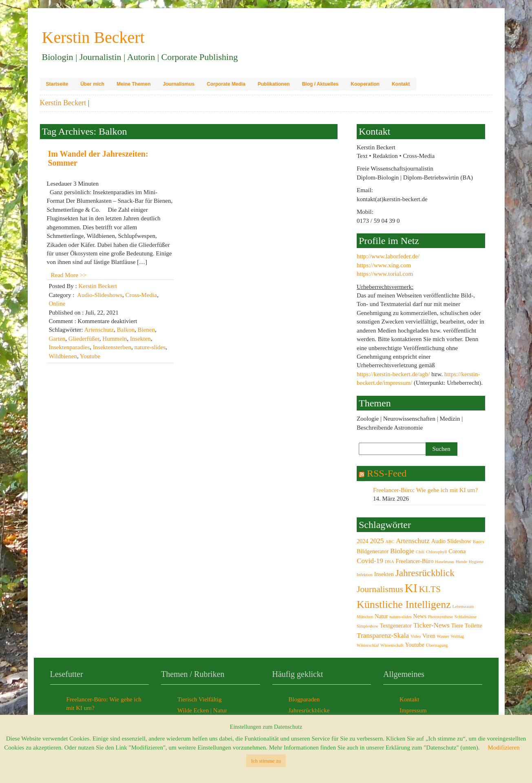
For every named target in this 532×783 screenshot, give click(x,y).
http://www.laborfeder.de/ (388, 256)
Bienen (146, 330)
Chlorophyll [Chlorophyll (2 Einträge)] (437, 552)
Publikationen (274, 84)
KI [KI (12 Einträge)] (411, 588)
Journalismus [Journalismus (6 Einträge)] (380, 589)
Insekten (140, 339)
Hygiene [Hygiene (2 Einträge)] (476, 562)
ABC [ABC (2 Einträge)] (390, 542)
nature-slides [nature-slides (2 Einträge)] (400, 617)
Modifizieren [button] (503, 748)
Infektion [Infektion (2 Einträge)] (365, 575)
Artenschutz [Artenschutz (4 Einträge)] (413, 541)
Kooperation (365, 84)
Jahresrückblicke (309, 710)
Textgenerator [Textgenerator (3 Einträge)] (396, 626)
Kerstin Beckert (63, 103)
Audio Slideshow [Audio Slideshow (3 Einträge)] (451, 541)
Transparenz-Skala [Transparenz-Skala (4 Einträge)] (383, 635)
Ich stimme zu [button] (266, 761)
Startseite (57, 84)
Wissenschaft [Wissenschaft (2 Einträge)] (392, 645)
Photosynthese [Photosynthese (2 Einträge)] (440, 617)
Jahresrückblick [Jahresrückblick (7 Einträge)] (425, 573)
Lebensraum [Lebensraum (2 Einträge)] (463, 607)
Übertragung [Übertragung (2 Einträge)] (437, 645)
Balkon (126, 330)
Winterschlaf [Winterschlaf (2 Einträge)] (368, 645)
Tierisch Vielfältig (200, 699)
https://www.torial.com (385, 274)
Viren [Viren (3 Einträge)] (429, 636)
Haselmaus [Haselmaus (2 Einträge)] (445, 562)
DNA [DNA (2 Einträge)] (390, 562)
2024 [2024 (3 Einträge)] (362, 541)
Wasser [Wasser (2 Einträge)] (443, 636)
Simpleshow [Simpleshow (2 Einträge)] (368, 626)
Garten (57, 339)
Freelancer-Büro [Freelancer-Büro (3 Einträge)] (414, 561)
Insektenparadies (70, 347)
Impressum (413, 710)
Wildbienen (63, 356)
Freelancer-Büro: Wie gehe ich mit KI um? (425, 490)
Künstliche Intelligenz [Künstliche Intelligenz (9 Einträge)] (404, 604)
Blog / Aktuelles (320, 84)
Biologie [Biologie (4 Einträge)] (402, 551)
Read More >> (69, 275)
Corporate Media (226, 84)
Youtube (90, 356)
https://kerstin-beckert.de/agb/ (393, 374)
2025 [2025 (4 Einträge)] (377, 541)
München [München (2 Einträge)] (365, 617)
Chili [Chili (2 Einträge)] (420, 552)
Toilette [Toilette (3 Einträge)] (474, 626)
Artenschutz (99, 330)
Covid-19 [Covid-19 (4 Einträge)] (370, 561)
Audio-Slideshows (100, 295)
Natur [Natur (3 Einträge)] (381, 616)
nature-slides (150, 347)
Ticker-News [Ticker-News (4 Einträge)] (432, 625)
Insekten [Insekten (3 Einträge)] (384, 574)
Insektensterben (112, 347)
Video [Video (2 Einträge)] (416, 636)
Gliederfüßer (84, 339)
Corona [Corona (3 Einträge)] (457, 551)
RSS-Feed (387, 473)
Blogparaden (304, 699)
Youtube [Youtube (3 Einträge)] (415, 645)
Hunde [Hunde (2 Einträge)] (461, 562)
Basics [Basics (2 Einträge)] (479, 542)
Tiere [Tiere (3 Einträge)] (457, 626)
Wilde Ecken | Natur (202, 710)
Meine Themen (134, 84)
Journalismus (179, 84)
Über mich (92, 84)
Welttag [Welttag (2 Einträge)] (458, 636)
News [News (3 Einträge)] (419, 616)
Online (57, 304)
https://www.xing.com (384, 265)
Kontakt (401, 84)
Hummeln (115, 339)
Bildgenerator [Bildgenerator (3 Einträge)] (373, 551)
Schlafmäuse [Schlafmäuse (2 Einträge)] (466, 617)
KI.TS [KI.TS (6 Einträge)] (430, 589)
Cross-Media (141, 295)
